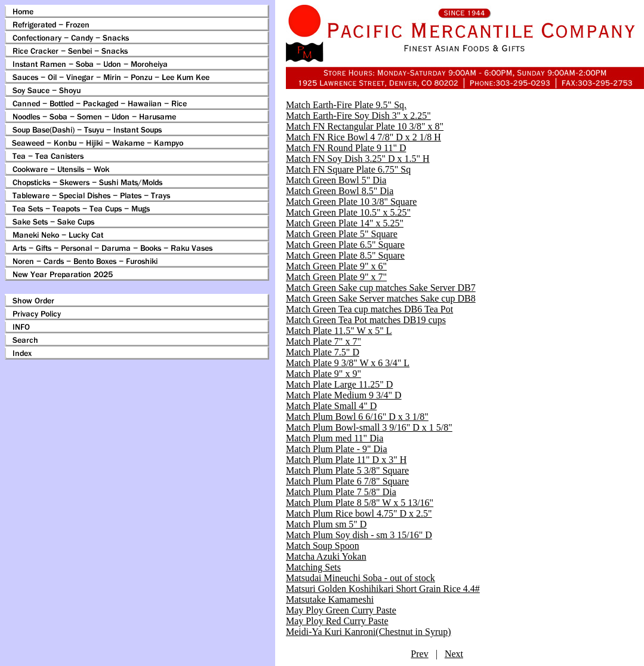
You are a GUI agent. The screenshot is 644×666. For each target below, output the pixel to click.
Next (454, 654)
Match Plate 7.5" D (323, 352)
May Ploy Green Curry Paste (341, 610)
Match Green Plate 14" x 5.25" (345, 223)
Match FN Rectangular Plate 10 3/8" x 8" (365, 126)
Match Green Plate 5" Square (342, 234)
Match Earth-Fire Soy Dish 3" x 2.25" (358, 116)
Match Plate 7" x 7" (323, 341)
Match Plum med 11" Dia (335, 438)
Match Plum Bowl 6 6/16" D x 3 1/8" (357, 417)
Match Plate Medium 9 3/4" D (344, 395)
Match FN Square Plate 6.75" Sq (348, 169)
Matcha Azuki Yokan (326, 556)
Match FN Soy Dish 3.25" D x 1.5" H (358, 159)
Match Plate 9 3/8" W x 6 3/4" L (348, 363)
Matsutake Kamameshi (330, 599)
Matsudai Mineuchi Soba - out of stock (360, 578)
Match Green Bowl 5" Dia (336, 180)
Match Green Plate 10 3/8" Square (351, 202)
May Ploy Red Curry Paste (337, 621)
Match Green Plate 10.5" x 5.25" (348, 212)
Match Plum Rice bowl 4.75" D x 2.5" (359, 513)
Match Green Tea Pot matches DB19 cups (366, 320)
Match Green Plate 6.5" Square (345, 245)
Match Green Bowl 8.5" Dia (340, 191)
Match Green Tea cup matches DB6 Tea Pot (369, 309)
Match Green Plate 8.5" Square (345, 255)
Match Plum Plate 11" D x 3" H (346, 460)
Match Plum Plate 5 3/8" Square (347, 470)
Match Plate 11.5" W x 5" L (339, 331)
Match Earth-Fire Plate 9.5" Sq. (346, 105)
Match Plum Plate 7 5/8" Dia (341, 492)
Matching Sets (313, 567)
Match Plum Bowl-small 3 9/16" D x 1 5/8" (369, 427)
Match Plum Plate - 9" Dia (337, 449)
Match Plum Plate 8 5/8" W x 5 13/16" (360, 503)
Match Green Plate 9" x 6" (336, 266)
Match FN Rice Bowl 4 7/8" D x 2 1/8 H (363, 137)
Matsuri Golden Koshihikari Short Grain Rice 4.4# (383, 589)
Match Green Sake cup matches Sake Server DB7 (381, 288)
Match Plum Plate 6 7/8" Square (347, 481)
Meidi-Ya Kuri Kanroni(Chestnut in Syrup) (369, 632)
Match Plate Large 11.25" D (339, 384)
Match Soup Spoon (323, 546)
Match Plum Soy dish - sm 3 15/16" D (359, 535)
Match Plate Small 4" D (331, 406)
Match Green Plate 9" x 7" (336, 277)
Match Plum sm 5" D (326, 524)
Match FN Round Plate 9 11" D (346, 148)
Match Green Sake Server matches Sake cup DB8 (381, 298)
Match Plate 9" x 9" (323, 374)
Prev (419, 654)
